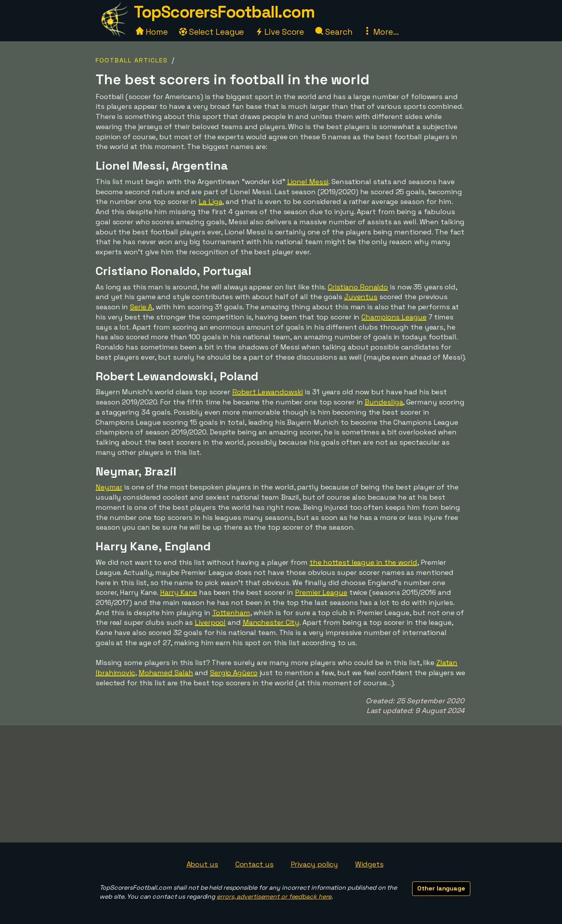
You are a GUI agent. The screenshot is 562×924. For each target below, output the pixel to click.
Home (152, 32)
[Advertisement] (281, 784)
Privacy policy (315, 864)
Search (334, 32)
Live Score (280, 32)
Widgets (369, 864)
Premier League (321, 592)
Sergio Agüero (234, 673)
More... (381, 32)
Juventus (361, 297)
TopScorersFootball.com (224, 12)
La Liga (210, 201)
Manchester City (271, 622)
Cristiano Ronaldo (358, 287)
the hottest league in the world (363, 562)
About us (202, 864)
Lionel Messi (308, 182)
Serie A (141, 307)
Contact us (254, 864)
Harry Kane (179, 592)
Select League (212, 32)
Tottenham (231, 613)
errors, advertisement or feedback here (274, 897)
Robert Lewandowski (268, 392)
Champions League (394, 317)
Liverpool (210, 622)
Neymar (109, 487)
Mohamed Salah (166, 673)
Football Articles (132, 60)
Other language (441, 888)
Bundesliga (384, 402)
